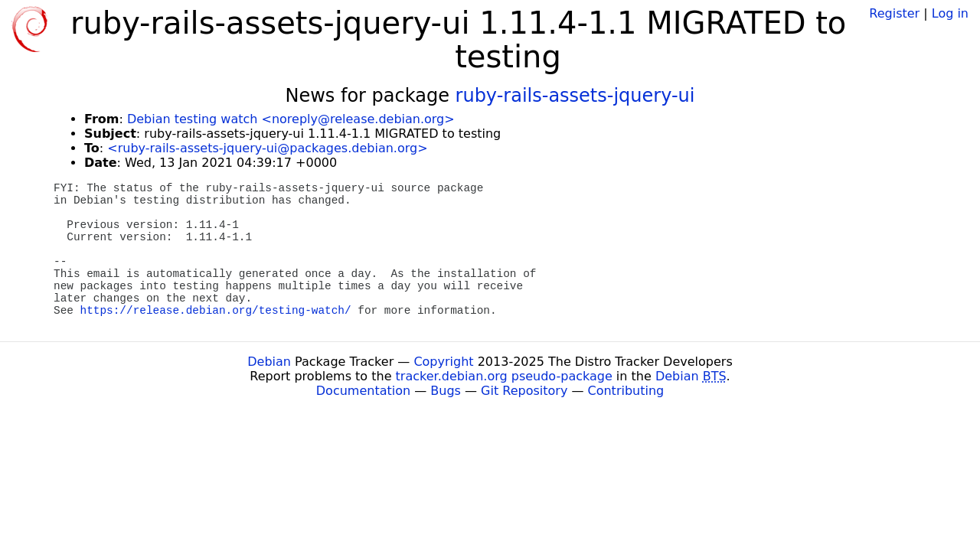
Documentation (363, 391)
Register (894, 13)
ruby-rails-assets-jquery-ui (575, 96)
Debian (269, 362)
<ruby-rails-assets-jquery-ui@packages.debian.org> (267, 148)
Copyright (443, 362)
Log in (950, 13)
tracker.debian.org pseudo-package (504, 376)
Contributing (626, 391)
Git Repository (524, 391)
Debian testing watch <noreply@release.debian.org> (291, 119)
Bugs (446, 391)
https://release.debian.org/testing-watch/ (216, 311)
